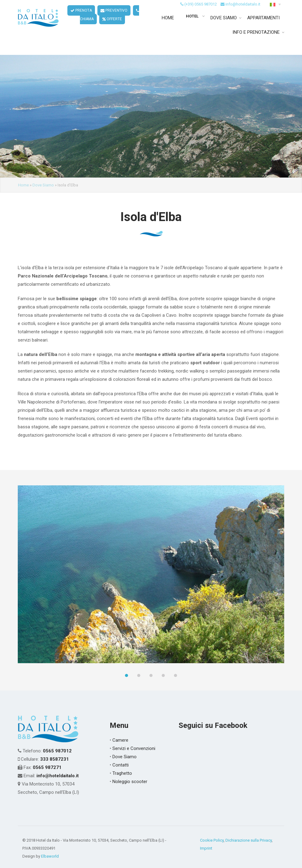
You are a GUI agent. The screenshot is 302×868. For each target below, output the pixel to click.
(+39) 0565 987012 (201, 12)
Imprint (206, 848)
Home (23, 185)
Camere (120, 740)
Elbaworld (50, 856)
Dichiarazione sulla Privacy (249, 840)
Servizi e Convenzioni (134, 748)
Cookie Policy (212, 840)
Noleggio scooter (130, 782)
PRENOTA (81, 18)
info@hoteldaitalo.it (243, 12)
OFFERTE (112, 27)
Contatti (121, 765)
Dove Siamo (43, 185)
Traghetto (122, 773)
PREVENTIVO (114, 18)
